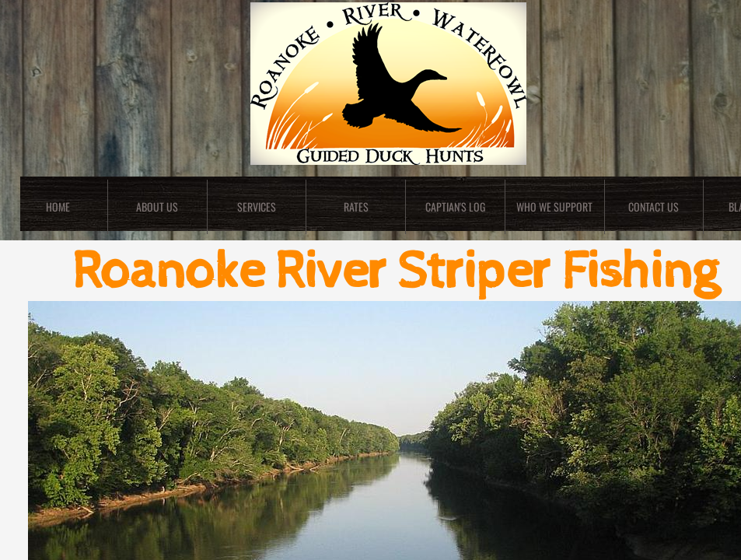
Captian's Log (455, 206)
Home (58, 206)
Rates (356, 206)
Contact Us (654, 206)
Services (257, 206)
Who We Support (554, 206)
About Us (157, 206)
